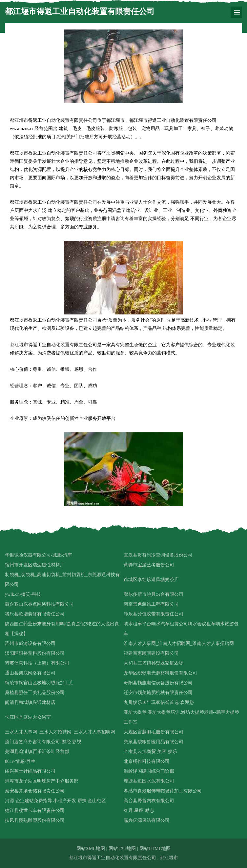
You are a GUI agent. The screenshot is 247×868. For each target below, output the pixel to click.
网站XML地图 (91, 849)
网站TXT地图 (122, 849)
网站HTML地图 (155, 849)
